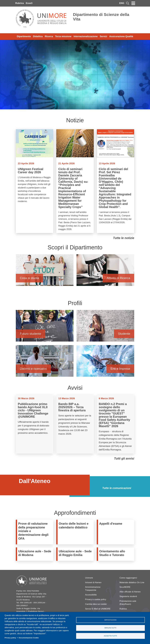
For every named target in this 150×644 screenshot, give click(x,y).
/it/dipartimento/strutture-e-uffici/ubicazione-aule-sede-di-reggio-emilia (76, 554)
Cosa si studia (45, 271)
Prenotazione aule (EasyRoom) (128, 603)
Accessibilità (91, 595)
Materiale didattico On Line (132, 582)
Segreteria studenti (128, 596)
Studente (105, 327)
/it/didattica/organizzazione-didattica (76, 532)
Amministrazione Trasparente (93, 589)
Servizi (103, 36)
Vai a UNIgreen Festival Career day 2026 (35, 181)
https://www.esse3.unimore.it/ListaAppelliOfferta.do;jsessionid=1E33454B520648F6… (116, 532)
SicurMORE (125, 587)
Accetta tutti (110, 636)
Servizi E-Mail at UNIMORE (98, 609)
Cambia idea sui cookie (96, 604)
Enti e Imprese (105, 362)
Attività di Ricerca (105, 271)
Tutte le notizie (124, 238)
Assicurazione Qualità (121, 36)
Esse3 (29, 3)
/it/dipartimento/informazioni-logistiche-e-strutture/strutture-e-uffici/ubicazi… (35, 554)
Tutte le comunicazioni (117, 488)
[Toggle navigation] (133, 3)
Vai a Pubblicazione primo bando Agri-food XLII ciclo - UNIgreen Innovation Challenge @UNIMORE (35, 424)
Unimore (89, 578)
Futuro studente (45, 327)
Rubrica (20, 3)
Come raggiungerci (128, 578)
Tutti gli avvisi (124, 458)
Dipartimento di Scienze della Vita (101, 17)
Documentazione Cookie (29, 638)
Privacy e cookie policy (96, 599)
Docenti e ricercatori (45, 362)
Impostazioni (110, 620)
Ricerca (49, 36)
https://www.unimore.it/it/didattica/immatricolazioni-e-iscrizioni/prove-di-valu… (35, 532)
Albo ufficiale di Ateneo (130, 592)
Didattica (38, 36)
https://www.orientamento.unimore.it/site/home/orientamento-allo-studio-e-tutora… (116, 554)
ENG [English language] (122, 3)
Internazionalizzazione (86, 36)
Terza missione (63, 36)
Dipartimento (24, 36)
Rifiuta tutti (110, 628)
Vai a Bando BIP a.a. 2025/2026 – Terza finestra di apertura (75, 424)
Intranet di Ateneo (93, 582)
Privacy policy (10, 638)
